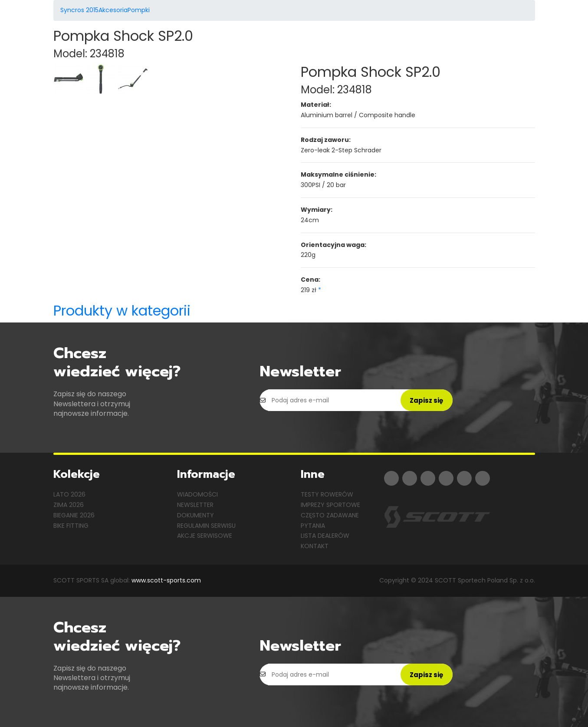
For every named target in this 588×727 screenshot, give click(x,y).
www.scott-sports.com (166, 580)
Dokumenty (195, 515)
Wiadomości (197, 494)
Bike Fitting (71, 526)
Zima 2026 (69, 505)
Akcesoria (113, 10)
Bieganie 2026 (74, 515)
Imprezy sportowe (330, 505)
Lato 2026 (69, 494)
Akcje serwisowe (205, 536)
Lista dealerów (325, 536)
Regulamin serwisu (206, 526)
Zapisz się (426, 400)
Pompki (139, 10)
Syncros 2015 (79, 10)
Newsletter (195, 505)
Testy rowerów (327, 494)
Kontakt (315, 546)
